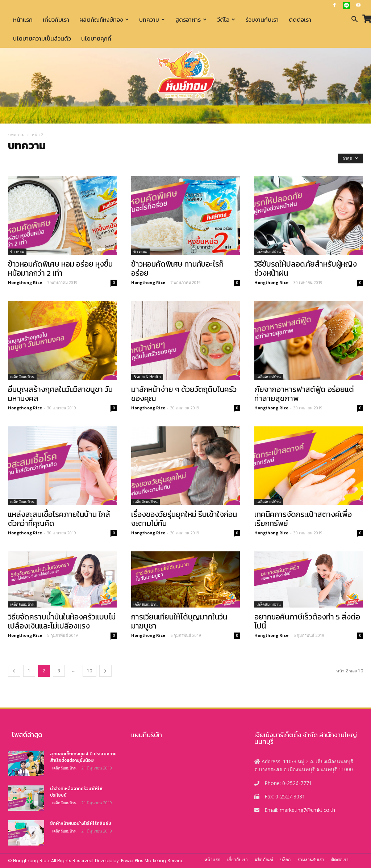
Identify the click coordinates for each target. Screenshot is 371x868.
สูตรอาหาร (191, 20)
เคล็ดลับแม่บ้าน (269, 251)
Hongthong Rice (25, 282)
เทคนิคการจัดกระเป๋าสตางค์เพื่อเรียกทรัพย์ (303, 519)
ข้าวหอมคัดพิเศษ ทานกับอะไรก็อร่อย (177, 268)
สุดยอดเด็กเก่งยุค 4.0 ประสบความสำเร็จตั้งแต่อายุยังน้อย (83, 757)
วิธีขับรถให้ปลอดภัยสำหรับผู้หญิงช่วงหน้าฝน (306, 268)
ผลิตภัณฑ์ (264, 859)
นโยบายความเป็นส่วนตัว (42, 38)
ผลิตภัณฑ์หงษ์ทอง (104, 20)
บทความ (152, 20)
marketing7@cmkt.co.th (307, 810)
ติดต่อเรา (300, 20)
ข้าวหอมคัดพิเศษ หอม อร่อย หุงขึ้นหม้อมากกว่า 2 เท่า (60, 268)
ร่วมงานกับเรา (262, 20)
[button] (354, 20)
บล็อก (285, 859)
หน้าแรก (23, 20)
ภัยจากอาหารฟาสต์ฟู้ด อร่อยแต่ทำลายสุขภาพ (304, 394)
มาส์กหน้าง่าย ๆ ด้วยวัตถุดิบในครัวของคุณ (184, 394)
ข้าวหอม (17, 251)
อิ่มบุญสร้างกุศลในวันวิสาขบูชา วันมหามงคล (60, 394)
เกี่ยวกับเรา (56, 20)
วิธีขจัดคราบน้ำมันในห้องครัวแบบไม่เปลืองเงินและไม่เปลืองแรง (62, 621)
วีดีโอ (226, 20)
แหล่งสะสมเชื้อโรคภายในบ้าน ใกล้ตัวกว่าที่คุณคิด (59, 519)
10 (89, 671)
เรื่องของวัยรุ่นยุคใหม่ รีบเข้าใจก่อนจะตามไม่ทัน (184, 519)
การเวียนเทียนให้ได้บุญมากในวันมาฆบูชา (179, 621)
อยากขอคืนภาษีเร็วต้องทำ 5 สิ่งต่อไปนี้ (307, 621)
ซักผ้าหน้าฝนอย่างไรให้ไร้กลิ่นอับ (81, 823)
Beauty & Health (147, 377)
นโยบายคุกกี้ (96, 38)
